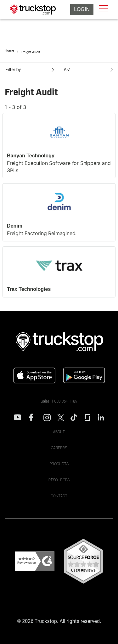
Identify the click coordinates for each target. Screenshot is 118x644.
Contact (59, 496)
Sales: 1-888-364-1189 (59, 401)
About (59, 432)
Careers (59, 448)
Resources (59, 480)
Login (82, 9)
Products (59, 464)
